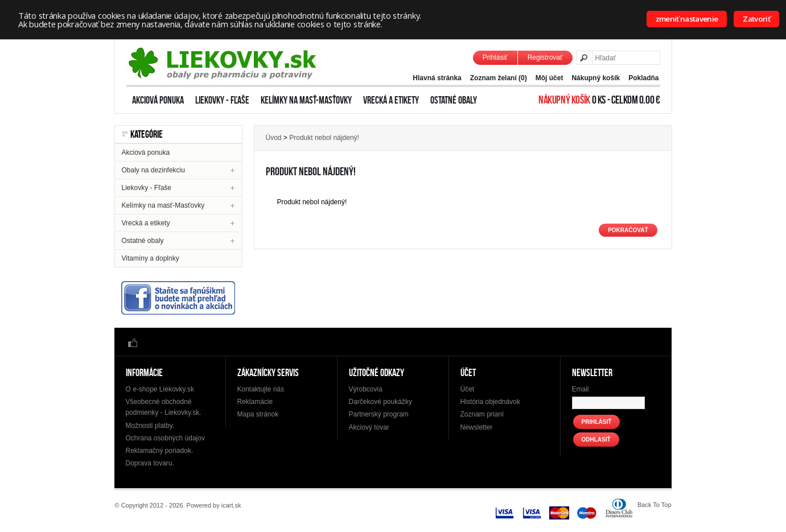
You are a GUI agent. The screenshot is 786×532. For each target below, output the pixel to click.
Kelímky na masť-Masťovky (306, 100)
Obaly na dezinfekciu (153, 170)
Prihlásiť (495, 57)
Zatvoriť (756, 19)
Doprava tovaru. (150, 463)
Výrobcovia (366, 389)
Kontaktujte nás (261, 389)
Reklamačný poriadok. (160, 451)
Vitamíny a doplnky (151, 258)
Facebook (133, 342)
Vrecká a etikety (391, 100)
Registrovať (545, 57)
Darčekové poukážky (380, 402)
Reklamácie (255, 402)
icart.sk (231, 505)
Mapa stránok (258, 414)
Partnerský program (379, 414)
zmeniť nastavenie (687, 19)
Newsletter (477, 427)
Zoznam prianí (482, 414)
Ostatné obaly (454, 100)
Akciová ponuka (158, 100)
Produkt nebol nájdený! (324, 138)
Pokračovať (628, 230)
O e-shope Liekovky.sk (160, 389)
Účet (468, 389)
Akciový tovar (369, 427)
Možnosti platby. (150, 426)
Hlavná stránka (437, 78)
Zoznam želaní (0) (499, 78)
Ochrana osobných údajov (165, 438)
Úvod (274, 138)
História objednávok (490, 402)
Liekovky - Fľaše (222, 100)
